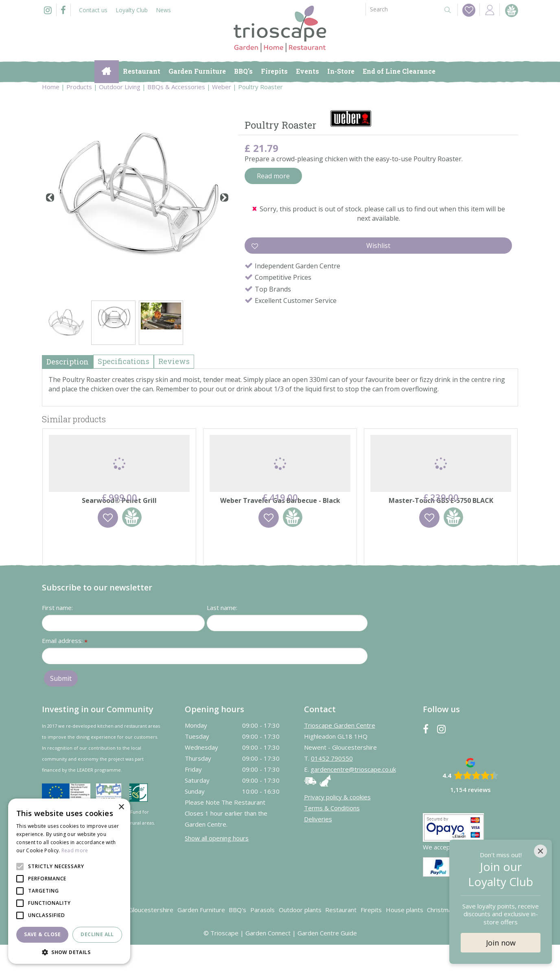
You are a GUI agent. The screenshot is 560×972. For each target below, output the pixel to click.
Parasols (262, 937)
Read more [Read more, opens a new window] (75, 850)
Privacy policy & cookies (337, 824)
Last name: (222, 635)
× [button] (121, 807)
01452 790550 (332, 785)
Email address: (65, 668)
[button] (69, 952)
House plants (405, 937)
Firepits (371, 937)
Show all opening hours (217, 865)
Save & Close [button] (42, 934)
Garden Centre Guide (327, 960)
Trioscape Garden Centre (340, 753)
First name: (57, 635)
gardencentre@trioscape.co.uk (353, 796)
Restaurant (341, 937)
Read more (273, 176)
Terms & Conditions (332, 835)
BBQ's (237, 937)
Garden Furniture (201, 937)
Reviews (174, 361)
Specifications (124, 361)
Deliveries (318, 846)
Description (68, 362)
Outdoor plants (300, 937)
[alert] (69, 881)
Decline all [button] (97, 934)
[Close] (540, 851)
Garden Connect (268, 960)
